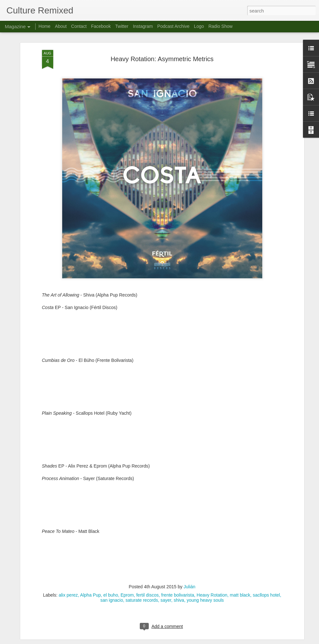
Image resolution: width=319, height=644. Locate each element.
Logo (199, 26)
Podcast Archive (173, 26)
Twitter (122, 26)
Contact (79, 26)
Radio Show (221, 26)
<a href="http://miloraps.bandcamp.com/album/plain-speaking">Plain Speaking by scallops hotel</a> (162, 369)
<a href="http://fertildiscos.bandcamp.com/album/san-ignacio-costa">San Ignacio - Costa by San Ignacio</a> (162, 264)
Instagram (143, 26)
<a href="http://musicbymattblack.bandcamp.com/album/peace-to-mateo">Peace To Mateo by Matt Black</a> (162, 487)
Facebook (101, 26)
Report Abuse (198, 640)
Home (44, 26)
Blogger (180, 640)
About (61, 26)
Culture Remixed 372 (123, 567)
